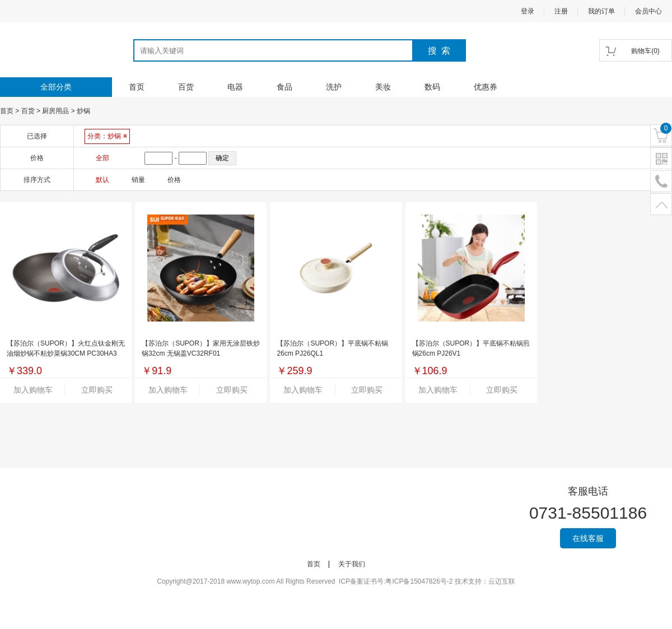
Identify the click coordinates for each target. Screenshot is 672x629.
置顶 (661, 205)
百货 (186, 87)
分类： (107, 136)
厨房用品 (55, 111)
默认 (102, 180)
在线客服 (588, 538)
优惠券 (486, 87)
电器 (235, 87)
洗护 (334, 87)
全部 (102, 158)
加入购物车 (33, 390)
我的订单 (601, 11)
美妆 (383, 87)
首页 (137, 87)
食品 (284, 87)
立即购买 (97, 390)
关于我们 (352, 564)
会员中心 (648, 11)
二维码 (661, 159)
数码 (432, 87)
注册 (561, 11)
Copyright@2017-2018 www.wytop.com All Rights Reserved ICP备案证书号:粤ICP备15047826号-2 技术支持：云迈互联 (336, 581)
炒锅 (83, 111)
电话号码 (661, 182)
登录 (528, 11)
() (645, 51)
